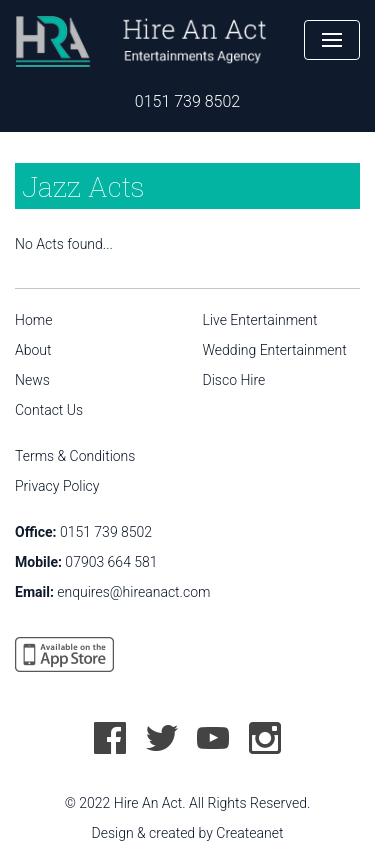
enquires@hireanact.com (133, 592)
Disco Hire (234, 380)
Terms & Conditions (75, 456)
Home (33, 320)
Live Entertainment (260, 320)
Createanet (249, 833)
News (32, 380)
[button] (332, 40)
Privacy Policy (57, 486)
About (33, 350)
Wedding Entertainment (275, 350)
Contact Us (49, 410)
